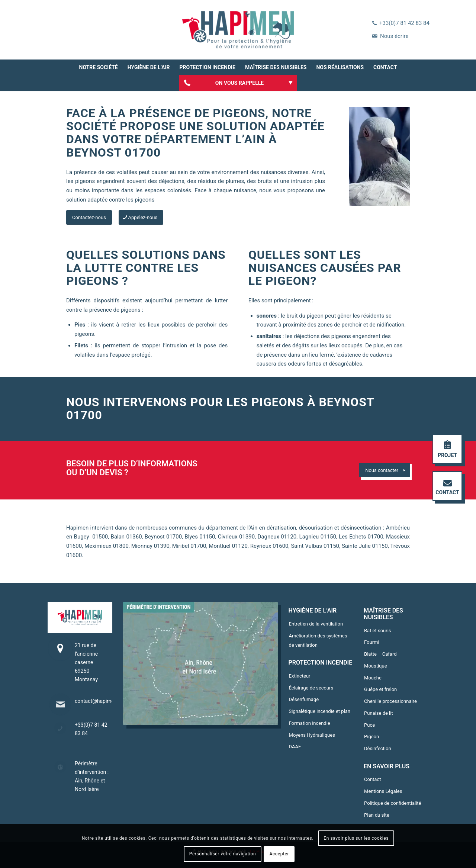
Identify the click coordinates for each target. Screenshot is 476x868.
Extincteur (300, 676)
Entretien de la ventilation (316, 624)
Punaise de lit (379, 713)
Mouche (373, 678)
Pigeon (372, 737)
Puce (369, 725)
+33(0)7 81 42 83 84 (404, 23)
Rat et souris (378, 631)
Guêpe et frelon (380, 689)
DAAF (295, 747)
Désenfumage (304, 699)
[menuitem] (99, 67)
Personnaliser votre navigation (223, 854)
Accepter (279, 854)
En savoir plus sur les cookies (356, 838)
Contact (372, 779)
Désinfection (378, 748)
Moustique (376, 666)
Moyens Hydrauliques (312, 735)
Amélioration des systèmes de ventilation (318, 640)
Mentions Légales (383, 791)
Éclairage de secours (311, 688)
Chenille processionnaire (390, 701)
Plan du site (377, 815)
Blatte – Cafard (380, 654)
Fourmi (372, 642)
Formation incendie (310, 723)
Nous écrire (394, 36)
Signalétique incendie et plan (320, 711)
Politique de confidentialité (393, 803)
